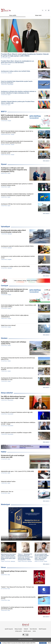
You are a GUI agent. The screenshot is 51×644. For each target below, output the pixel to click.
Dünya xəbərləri (7, 393)
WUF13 (4, 112)
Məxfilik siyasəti (27, 631)
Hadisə (4, 452)
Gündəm (4, 338)
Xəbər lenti (38, 15)
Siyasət (4, 164)
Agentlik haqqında (9, 629)
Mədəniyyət (5, 504)
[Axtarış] (43, 10)
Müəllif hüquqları (43, 629)
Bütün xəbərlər (46, 161)
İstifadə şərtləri (18, 631)
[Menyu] (49, 10)
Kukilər (34, 631)
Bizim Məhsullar (33, 629)
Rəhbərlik (26, 629)
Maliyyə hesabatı (18, 629)
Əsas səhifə (13, 15)
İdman (3, 567)
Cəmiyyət (5, 286)
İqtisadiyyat (5, 227)
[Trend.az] (6, 10)
